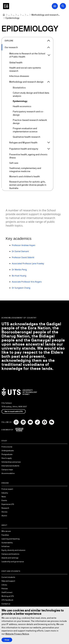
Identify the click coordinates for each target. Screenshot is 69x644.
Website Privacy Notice (17, 634)
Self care (14, 163)
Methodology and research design (26, 82)
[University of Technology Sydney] (4, 15)
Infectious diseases (19, 76)
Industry (5, 493)
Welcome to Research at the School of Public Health (27, 55)
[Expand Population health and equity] (49, 149)
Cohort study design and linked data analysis (31, 94)
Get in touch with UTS (14, 411)
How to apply (7, 458)
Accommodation (8, 473)
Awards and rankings (10, 558)
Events (4, 500)
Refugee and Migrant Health (23, 143)
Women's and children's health (25, 176)
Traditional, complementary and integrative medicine (25, 170)
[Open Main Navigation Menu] (55, 6)
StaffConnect (7, 592)
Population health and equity (24, 149)
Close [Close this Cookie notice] (7, 640)
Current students (8, 577)
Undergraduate (8, 451)
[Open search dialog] (63, 6)
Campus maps (7, 470)
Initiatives (6, 546)
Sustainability (7, 543)
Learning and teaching (11, 539)
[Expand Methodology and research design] (49, 82)
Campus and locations (10, 554)
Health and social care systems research (25, 69)
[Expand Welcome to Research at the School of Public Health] (49, 55)
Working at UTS (8, 596)
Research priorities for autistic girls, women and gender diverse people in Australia (28, 185)
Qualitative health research (27, 137)
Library (4, 585)
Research (5, 508)
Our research (11, 47)
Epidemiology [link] (12, 18)
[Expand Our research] (49, 47)
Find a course (7, 447)
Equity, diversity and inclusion (13, 550)
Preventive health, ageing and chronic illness (28, 156)
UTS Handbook (7, 600)
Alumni (4, 516)
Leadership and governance (13, 562)
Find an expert (7, 489)
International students (10, 466)
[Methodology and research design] (46, 15)
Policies (5, 589)
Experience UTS (8, 504)
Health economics (22, 106)
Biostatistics (19, 88)
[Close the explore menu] (49, 41)
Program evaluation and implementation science (25, 130)
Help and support (8, 581)
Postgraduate (7, 454)
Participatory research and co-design (28, 113)
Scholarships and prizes (11, 462)
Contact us (6, 604)
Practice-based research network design (30, 122)
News (4, 497)
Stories (4, 512)
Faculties (5, 535)
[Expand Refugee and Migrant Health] (49, 143)
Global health (16, 62)
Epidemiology (20, 101)
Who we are (6, 531)
